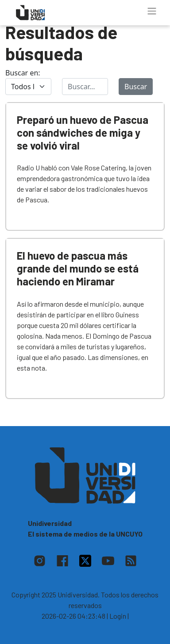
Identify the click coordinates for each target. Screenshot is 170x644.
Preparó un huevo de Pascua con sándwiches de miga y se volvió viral (83, 132)
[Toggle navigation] (152, 11)
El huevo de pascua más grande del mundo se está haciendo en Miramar (78, 268)
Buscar (136, 87)
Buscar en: (23, 73)
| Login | (118, 616)
